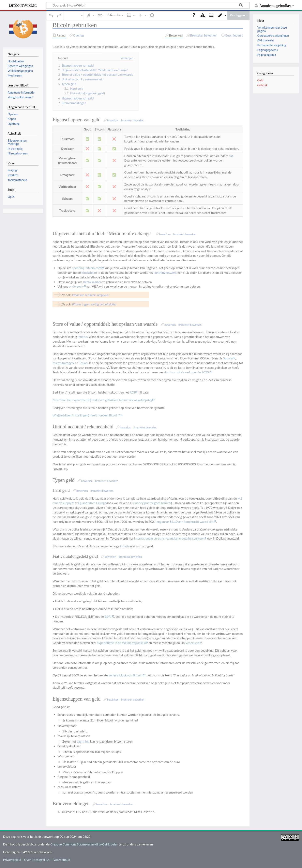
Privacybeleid (12, 863)
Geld (260, 80)
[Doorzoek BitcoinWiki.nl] (148, 5)
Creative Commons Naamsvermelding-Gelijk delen (84, 847)
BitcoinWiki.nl (23, 5)
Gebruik (262, 85)
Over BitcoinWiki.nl (37, 863)
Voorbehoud (62, 863)
